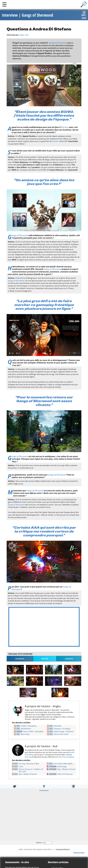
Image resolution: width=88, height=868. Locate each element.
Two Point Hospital (66, 757)
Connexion (44, 790)
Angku (22, 35)
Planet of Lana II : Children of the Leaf (31, 770)
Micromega (62, 766)
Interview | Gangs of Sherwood (27, 15)
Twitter (45, 659)
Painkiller (58, 726)
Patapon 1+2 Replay (62, 729)
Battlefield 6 (26, 729)
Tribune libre (79, 853)
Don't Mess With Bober (63, 764)
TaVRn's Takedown (29, 726)
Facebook (20, 659)
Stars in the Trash (61, 734)
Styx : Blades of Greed (66, 769)
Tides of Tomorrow (65, 774)
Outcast (64, 127)
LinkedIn (69, 659)
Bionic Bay (25, 734)
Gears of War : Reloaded (33, 731)
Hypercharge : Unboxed (63, 731)
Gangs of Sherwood (58, 43)
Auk (27, 35)
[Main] (4, 4)
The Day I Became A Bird (29, 764)
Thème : (44, 843)
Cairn (21, 766)
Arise (27, 757)
